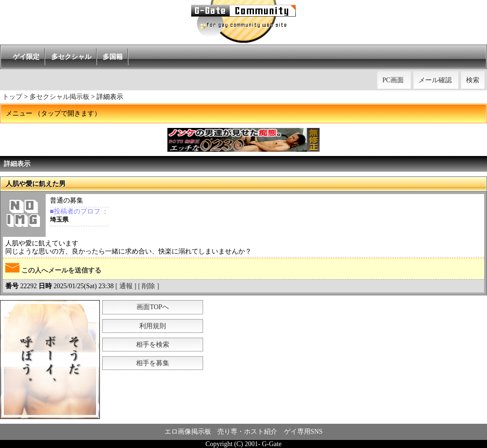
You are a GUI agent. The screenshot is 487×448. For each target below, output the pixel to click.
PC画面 (393, 80)
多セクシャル (71, 57)
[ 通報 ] (126, 286)
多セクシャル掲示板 (59, 97)
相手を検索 (153, 345)
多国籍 (113, 57)
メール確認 (435, 80)
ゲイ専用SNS (303, 432)
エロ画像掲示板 (188, 432)
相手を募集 (153, 363)
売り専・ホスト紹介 (247, 432)
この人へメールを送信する (53, 268)
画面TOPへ (153, 307)
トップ (12, 97)
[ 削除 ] (148, 286)
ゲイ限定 (26, 57)
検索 (473, 80)
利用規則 (153, 326)
